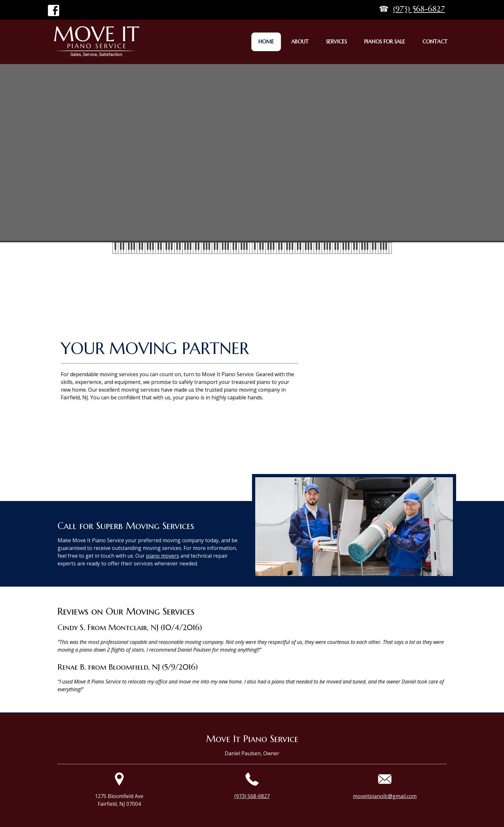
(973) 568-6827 (419, 9)
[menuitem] (266, 42)
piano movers (162, 556)
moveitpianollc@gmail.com (385, 796)
